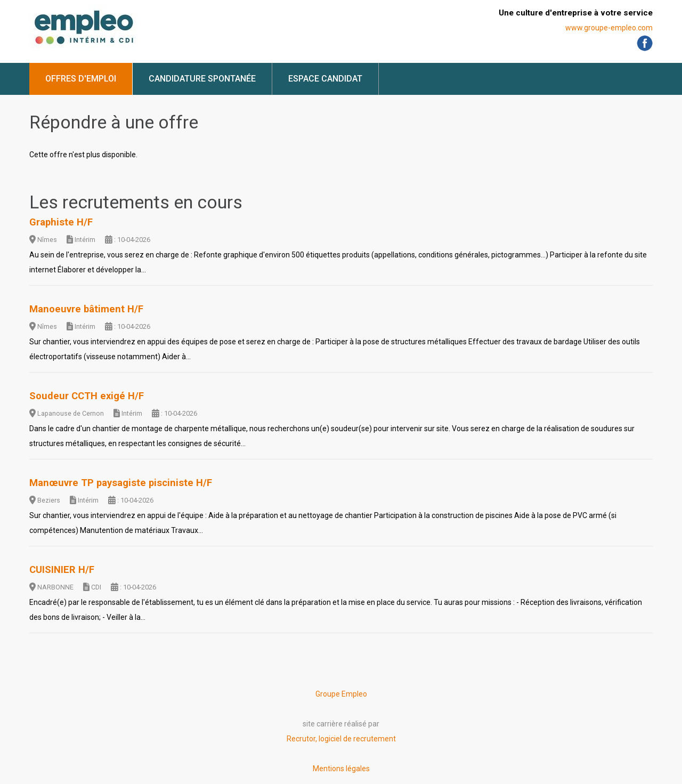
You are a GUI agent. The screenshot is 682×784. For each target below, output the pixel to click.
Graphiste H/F (61, 222)
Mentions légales (341, 769)
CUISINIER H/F (62, 570)
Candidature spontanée (202, 79)
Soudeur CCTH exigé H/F (87, 396)
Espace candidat (325, 79)
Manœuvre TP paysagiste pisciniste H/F (121, 483)
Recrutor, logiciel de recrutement (341, 739)
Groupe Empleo (341, 694)
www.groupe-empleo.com (609, 28)
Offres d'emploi (81, 79)
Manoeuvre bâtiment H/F (86, 309)
